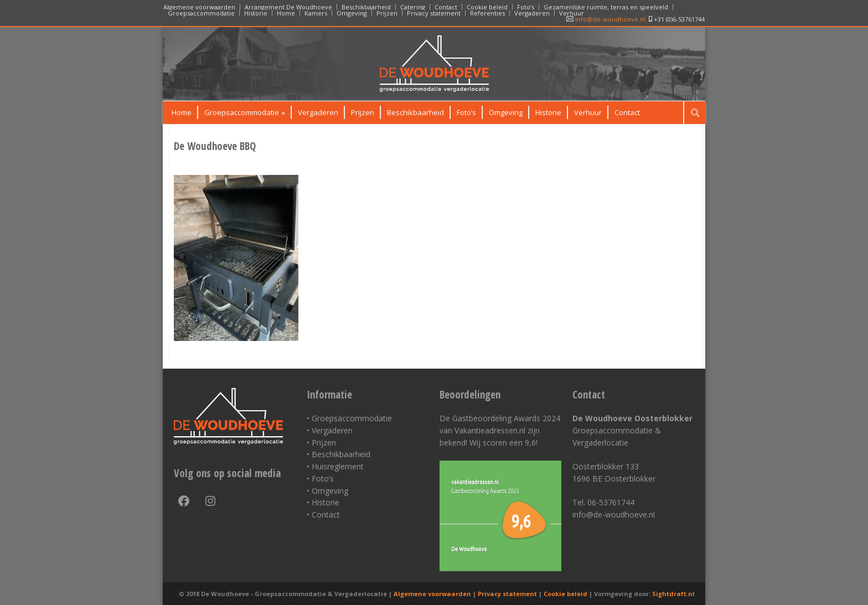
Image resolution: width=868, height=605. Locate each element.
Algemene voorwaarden (199, 7)
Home (286, 13)
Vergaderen (532, 13)
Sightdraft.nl (673, 594)
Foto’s (526, 7)
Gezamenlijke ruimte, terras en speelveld (606, 7)
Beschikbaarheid (366, 7)
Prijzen (387, 13)
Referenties (487, 13)
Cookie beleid (487, 7)
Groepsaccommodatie (201, 13)
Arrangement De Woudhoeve (288, 7)
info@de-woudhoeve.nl (606, 19)
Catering (413, 7)
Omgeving (352, 13)
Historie (256, 13)
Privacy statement (434, 13)
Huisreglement (338, 466)
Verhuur (572, 13)
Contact (446, 7)
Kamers (316, 13)
